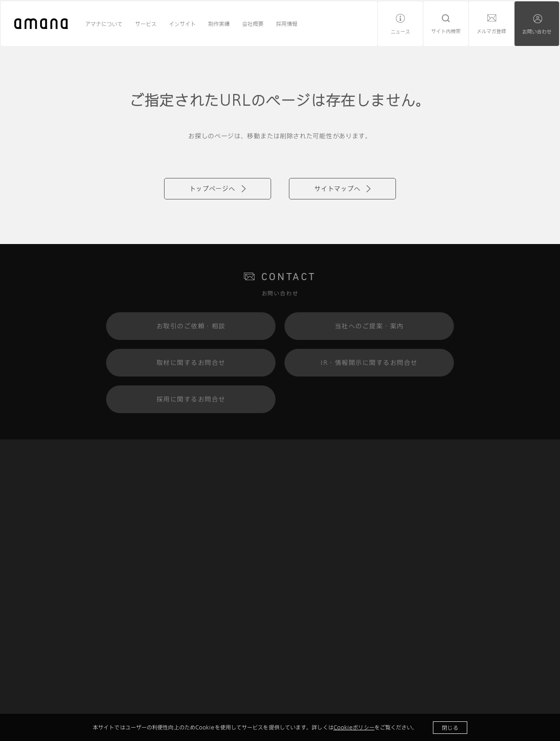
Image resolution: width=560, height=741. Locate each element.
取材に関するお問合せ (191, 362)
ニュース (400, 31)
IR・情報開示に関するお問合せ (369, 362)
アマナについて (104, 24)
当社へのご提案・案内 (369, 326)
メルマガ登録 (491, 31)
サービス (146, 24)
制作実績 (219, 24)
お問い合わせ (537, 31)
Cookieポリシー (354, 727)
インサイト (182, 24)
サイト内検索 (446, 31)
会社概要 (253, 24)
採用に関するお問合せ (191, 399)
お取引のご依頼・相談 (191, 326)
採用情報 (287, 24)
